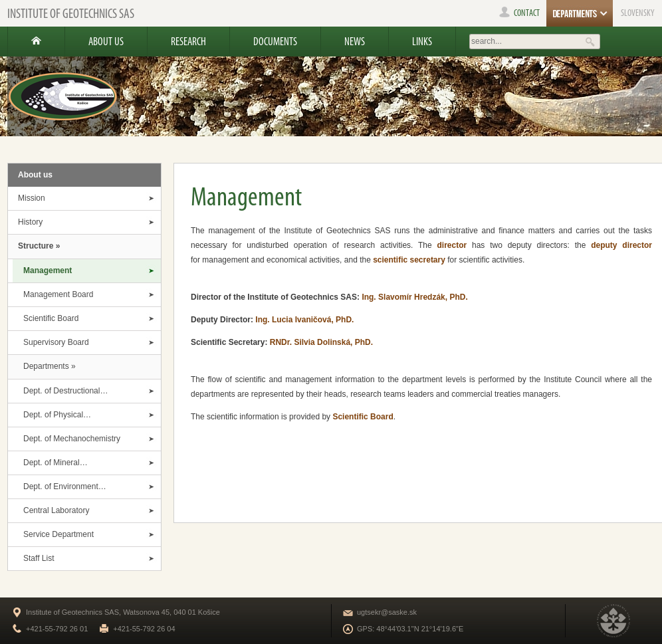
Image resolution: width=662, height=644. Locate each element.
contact (519, 13)
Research (188, 41)
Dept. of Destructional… (65, 391)
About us (106, 41)
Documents (275, 41)
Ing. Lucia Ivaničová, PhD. (304, 320)
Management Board (58, 294)
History (30, 222)
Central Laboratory (56, 510)
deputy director (621, 245)
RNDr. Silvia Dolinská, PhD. (321, 342)
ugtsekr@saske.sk (387, 612)
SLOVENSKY (638, 13)
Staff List (39, 558)
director (452, 245)
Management (48, 270)
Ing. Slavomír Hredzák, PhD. (414, 297)
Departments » (50, 366)
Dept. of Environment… (65, 486)
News (355, 41)
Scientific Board (51, 318)
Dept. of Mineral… (55, 463)
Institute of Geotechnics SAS (71, 13)
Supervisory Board (56, 342)
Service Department (58, 534)
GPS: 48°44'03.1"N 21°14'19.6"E (410, 629)
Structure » (39, 246)
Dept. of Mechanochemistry (72, 439)
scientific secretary (409, 260)
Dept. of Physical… (57, 415)
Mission (32, 198)
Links (422, 41)
